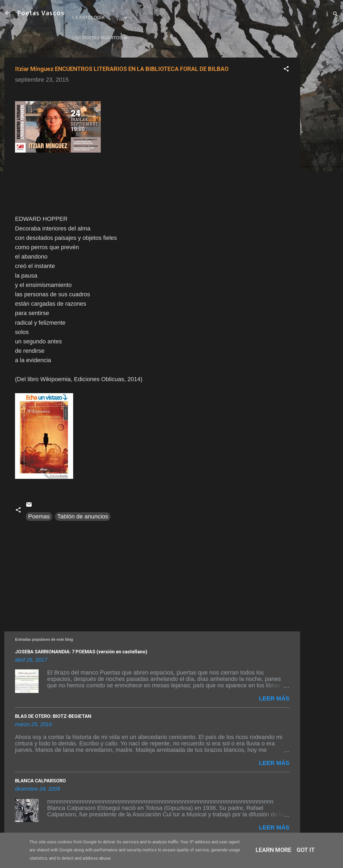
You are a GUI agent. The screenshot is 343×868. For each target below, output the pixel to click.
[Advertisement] (322, 138)
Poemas (39, 516)
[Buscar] (335, 15)
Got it (306, 850)
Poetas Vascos (41, 13)
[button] (286, 69)
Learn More (273, 850)
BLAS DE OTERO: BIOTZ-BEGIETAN (53, 716)
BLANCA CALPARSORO (40, 781)
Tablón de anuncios (83, 516)
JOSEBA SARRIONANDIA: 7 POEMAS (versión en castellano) (81, 652)
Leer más (274, 698)
